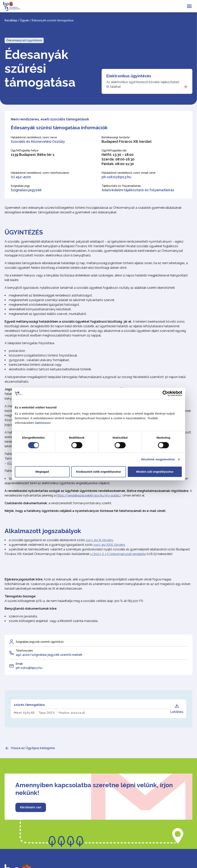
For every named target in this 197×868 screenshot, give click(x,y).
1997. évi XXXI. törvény (109, 545)
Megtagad (42, 472)
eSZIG (12, 463)
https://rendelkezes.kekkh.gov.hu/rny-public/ (89, 495)
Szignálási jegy (20, 186)
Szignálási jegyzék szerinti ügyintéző (40, 642)
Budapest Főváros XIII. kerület (127, 141)
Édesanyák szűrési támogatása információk (59, 128)
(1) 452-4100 (21, 177)
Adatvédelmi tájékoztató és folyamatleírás (138, 190)
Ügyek (24, 20)
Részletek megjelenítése (158, 459)
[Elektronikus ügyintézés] (147, 81)
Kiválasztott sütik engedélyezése (98, 472)
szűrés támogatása (29, 705)
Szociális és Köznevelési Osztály (38, 141)
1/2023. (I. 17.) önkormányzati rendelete (118, 554)
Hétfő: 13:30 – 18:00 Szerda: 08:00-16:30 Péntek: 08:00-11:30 (118, 159)
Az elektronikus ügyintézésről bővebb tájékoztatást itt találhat (143, 84)
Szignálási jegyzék (26, 190)
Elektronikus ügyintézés (129, 76)
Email (19, 664)
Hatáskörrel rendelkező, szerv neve (34, 137)
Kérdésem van (31, 807)
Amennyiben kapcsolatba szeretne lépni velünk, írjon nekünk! (94, 789)
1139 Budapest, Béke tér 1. (33, 155)
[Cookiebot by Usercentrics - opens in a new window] (165, 393)
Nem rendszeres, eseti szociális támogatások (50, 119)
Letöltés (177, 709)
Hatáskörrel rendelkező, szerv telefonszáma (40, 173)
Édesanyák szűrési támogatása (40, 68)
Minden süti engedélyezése (155, 472)
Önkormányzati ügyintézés (24, 40)
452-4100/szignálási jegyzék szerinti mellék (49, 655)
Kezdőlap (11, 20)
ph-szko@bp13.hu (116, 177)
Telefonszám (24, 651)
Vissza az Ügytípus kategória (33, 748)
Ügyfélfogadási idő (114, 150)
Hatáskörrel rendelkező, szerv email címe (129, 173)
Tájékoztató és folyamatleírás (121, 186)
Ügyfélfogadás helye (25, 150)
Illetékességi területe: (116, 137)
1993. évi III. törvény (99, 540)
